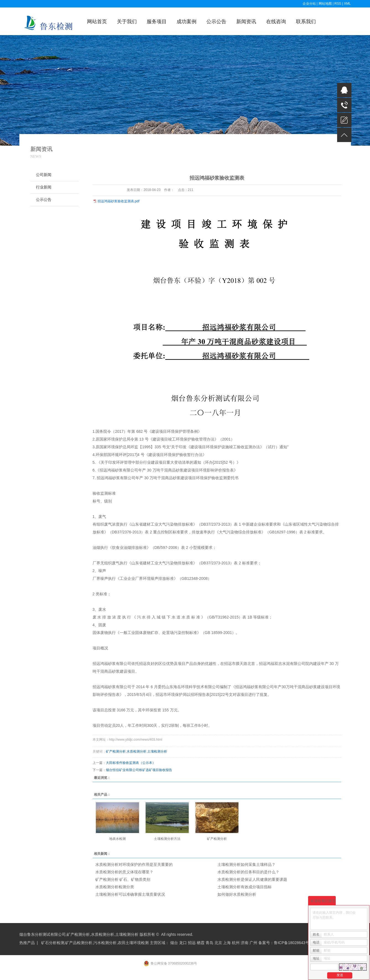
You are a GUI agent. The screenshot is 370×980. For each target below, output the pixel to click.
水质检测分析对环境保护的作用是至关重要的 (134, 864)
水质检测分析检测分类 (115, 887)
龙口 (183, 943)
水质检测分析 (137, 751)
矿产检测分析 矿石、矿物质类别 (123, 879)
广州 (253, 943)
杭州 (236, 943)
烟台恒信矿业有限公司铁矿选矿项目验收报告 (139, 770)
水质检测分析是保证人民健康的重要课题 (252, 879)
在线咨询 (276, 22)
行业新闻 (44, 187)
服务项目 (157, 22)
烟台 (174, 943)
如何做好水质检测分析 (237, 894)
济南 (245, 943)
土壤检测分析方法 (167, 839)
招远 (192, 943)
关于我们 (127, 22)
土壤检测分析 (157, 751)
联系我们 (306, 22)
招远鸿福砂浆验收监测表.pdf (119, 201)
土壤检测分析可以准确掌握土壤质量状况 (130, 894)
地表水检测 (117, 839)
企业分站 (309, 4)
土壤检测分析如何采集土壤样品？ (246, 864)
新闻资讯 (246, 22)
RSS (338, 4)
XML (347, 4)
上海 (227, 943)
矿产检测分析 (116, 751)
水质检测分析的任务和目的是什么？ (248, 872)
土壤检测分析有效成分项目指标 (245, 887)
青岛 (209, 943)
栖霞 (201, 943)
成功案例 (187, 22)
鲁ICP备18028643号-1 (293, 943)
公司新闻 (44, 175)
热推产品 (27, 943)
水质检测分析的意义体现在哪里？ (124, 872)
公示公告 (216, 22)
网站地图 (326, 4)
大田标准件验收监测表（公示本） (131, 763)
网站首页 (97, 22)
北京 (218, 943)
